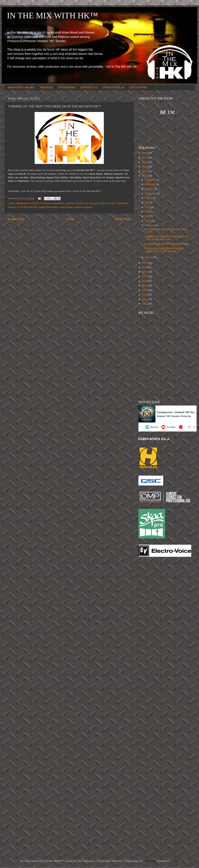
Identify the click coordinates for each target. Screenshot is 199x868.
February (150, 225)
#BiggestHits (23, 203)
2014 (145, 290)
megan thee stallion (48, 207)
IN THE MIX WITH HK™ (52, 15)
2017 (145, 276)
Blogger (174, 861)
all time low (82, 203)
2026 (145, 153)
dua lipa (111, 203)
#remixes (70, 203)
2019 (145, 267)
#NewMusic (58, 203)
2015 (145, 285)
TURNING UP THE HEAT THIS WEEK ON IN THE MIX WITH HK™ (166, 238)
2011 (145, 304)
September (151, 193)
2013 (145, 295)
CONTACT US (89, 87)
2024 (145, 162)
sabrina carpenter (83, 207)
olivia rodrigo (67, 207)
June (148, 207)
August (149, 198)
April (148, 216)
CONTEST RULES (113, 87)
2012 (145, 299)
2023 (145, 167)
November (151, 184)
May (147, 212)
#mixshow (46, 203)
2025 (145, 158)
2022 (145, 171)
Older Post (123, 219)
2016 (145, 281)
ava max (93, 203)
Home (70, 219)
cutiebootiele (150, 861)
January (149, 257)
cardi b (103, 203)
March (148, 221)
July (147, 202)
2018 (145, 272)
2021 (145, 176)
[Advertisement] (152, 615)
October (149, 189)
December (151, 180)
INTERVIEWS (67, 87)
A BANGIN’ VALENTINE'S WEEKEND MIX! (167, 244)
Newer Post (16, 219)
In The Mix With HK (27, 207)
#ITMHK (35, 203)
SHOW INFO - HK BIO (21, 87)
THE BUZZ (46, 87)
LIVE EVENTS (138, 87)
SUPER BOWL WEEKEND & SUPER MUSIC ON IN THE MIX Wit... (164, 250)
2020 (145, 263)
